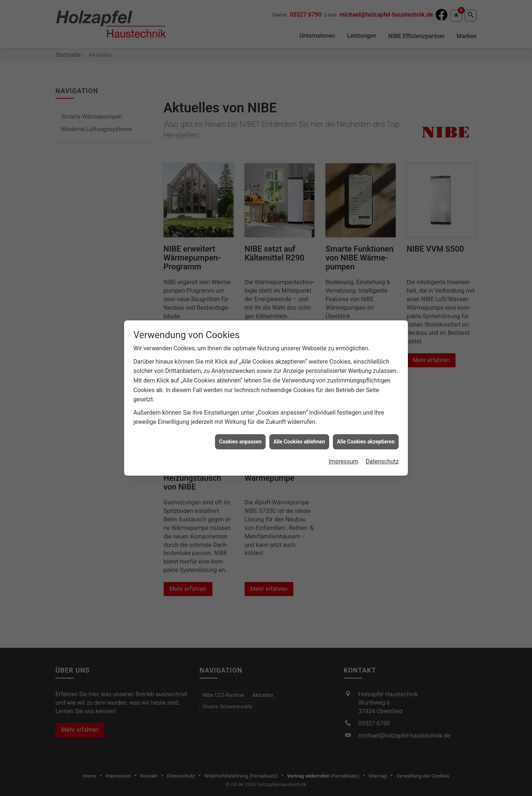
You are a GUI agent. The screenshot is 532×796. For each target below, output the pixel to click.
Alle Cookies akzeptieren (366, 422)
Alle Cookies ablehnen (299, 422)
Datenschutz (382, 442)
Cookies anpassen (240, 422)
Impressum (343, 442)
